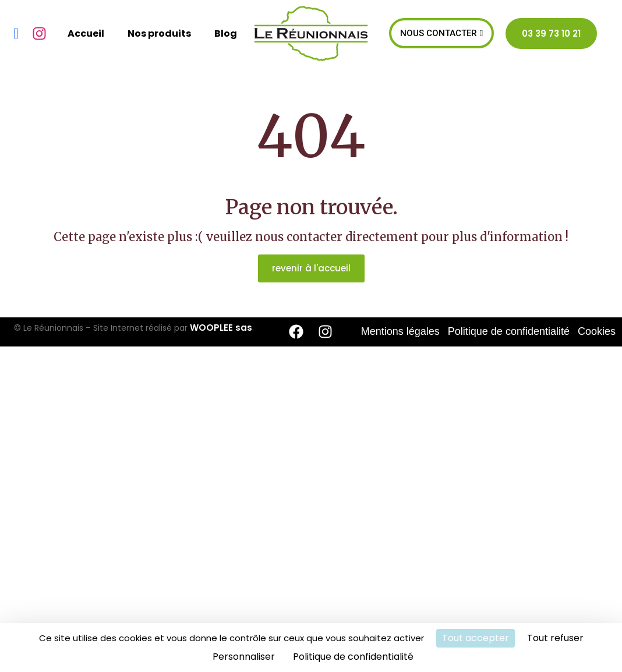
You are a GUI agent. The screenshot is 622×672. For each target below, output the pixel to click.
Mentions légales (400, 331)
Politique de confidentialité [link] (353, 657)
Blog (226, 33)
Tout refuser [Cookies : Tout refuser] (555, 638)
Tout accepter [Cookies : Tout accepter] (476, 638)
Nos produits (159, 33)
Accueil (86, 33)
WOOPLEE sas (221, 328)
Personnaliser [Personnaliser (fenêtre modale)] (244, 657)
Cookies (597, 331)
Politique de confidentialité (509, 331)
